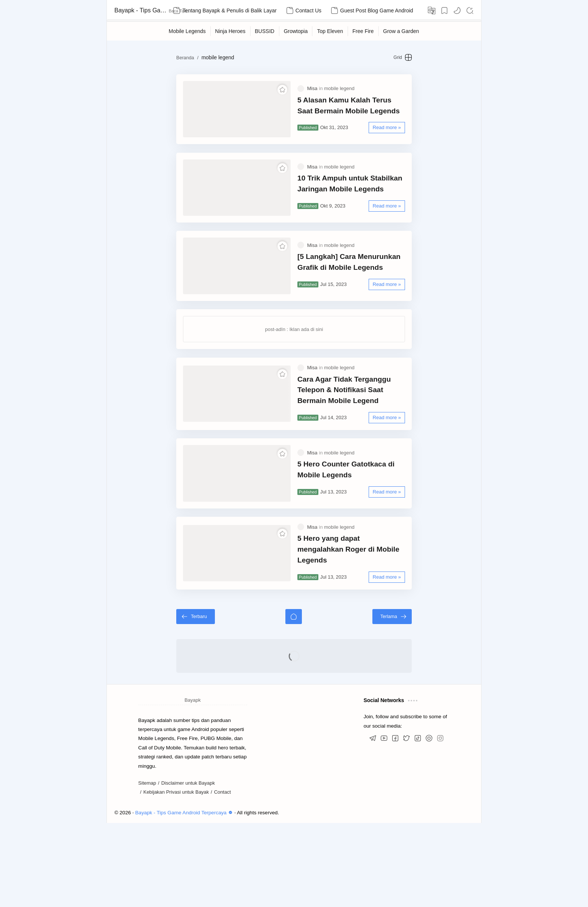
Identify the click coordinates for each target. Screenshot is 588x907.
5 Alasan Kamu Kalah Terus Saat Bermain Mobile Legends (353, 113)
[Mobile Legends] (187, 31)
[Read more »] (415, 135)
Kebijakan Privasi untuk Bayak (176, 876)
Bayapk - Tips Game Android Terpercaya (141, 10)
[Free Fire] (363, 31)
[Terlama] (421, 701)
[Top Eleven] (330, 31)
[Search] (470, 11)
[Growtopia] (296, 31)
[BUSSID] (265, 31)
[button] (457, 11)
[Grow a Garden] (401, 31)
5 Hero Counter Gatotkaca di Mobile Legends (358, 534)
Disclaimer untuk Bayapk (188, 867)
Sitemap (147, 867)
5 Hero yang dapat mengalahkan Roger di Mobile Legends (364, 627)
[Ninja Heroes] (231, 31)
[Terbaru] (167, 701)
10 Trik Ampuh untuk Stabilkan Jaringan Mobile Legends (350, 206)
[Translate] (432, 11)
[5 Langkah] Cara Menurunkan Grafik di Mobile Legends (364, 299)
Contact (223, 876)
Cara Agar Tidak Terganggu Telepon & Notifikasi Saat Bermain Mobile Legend (364, 441)
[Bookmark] (444, 11)
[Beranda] (294, 701)
